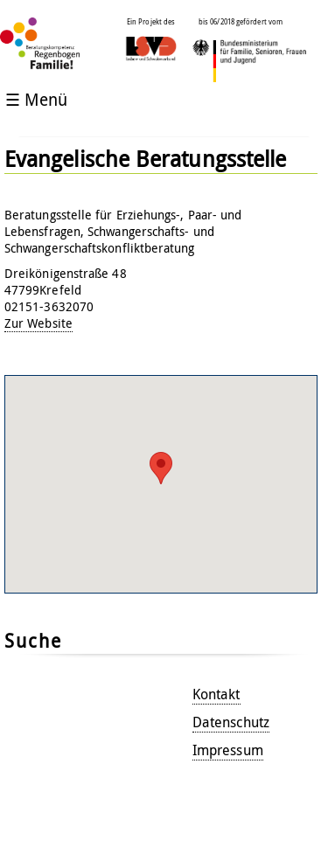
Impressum (228, 750)
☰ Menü (36, 100)
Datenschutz (231, 722)
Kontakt (216, 694)
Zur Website (38, 323)
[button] (161, 468)
